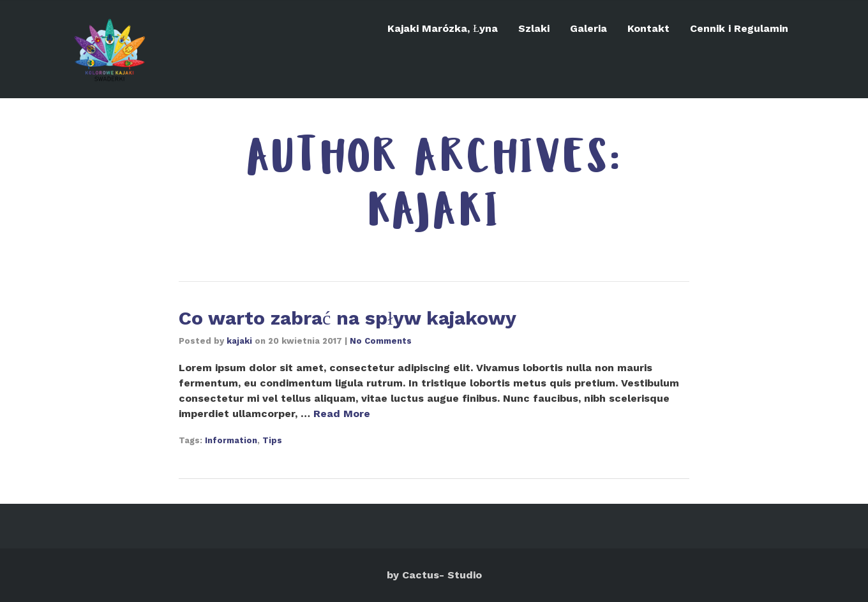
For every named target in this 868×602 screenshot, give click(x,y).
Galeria (588, 28)
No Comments (381, 341)
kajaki (239, 341)
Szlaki (534, 28)
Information (231, 440)
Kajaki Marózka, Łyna (443, 28)
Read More (342, 414)
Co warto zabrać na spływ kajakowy (348, 318)
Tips (272, 440)
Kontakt (648, 28)
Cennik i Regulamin (739, 28)
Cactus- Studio (442, 575)
